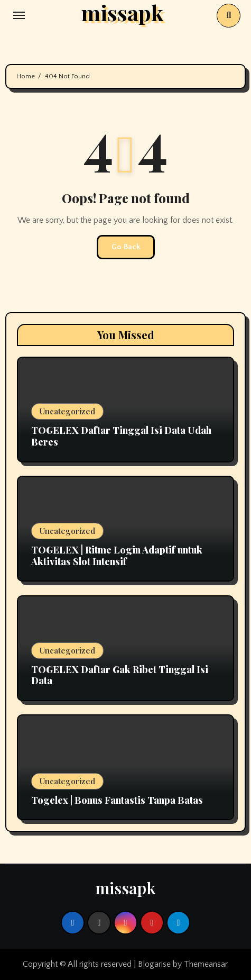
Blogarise (154, 964)
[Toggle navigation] (19, 15)
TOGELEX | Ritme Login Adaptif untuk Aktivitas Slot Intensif (117, 556)
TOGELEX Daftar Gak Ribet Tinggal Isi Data (120, 675)
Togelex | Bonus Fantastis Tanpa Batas (117, 800)
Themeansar (206, 964)
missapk (125, 888)
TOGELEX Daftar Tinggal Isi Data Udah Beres (121, 436)
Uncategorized (67, 411)
